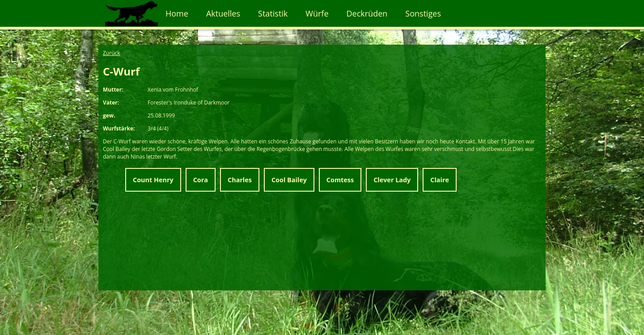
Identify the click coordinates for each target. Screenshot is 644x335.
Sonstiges (423, 13)
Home (177, 13)
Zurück (112, 53)
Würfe (317, 13)
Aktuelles (223, 13)
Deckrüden (367, 13)
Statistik (273, 13)
